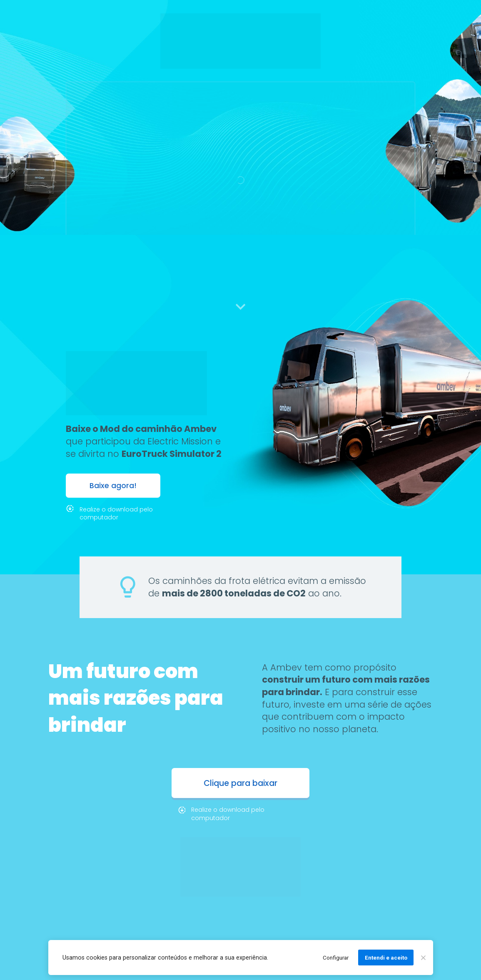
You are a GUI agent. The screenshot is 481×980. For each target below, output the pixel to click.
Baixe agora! (113, 486)
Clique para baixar (240, 783)
